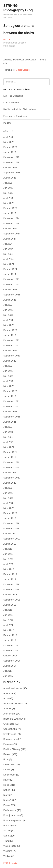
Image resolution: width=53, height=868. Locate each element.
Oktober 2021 (10, 412)
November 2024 (11, 223)
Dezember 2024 (11, 218)
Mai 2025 (8, 193)
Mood (6, 785)
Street (6, 836)
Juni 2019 (8, 554)
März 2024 (9, 264)
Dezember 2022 (11, 340)
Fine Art (7, 754)
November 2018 (11, 590)
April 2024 (8, 259)
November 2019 (11, 529)
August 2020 (10, 483)
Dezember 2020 (11, 462)
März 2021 (9, 447)
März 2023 (9, 325)
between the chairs (19, 33)
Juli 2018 (8, 610)
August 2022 (10, 361)
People (7, 805)
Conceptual (9, 729)
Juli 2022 (8, 366)
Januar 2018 (10, 640)
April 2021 (8, 442)
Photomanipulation (13, 820)
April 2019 (8, 564)
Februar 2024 (10, 269)
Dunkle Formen (11, 103)
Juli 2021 (8, 427)
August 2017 (10, 666)
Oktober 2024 (10, 229)
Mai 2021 (8, 437)
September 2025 (12, 173)
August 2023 (10, 300)
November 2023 (11, 285)
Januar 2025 (10, 213)
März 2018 (9, 630)
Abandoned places (13, 688)
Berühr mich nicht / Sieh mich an (20, 109)
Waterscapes (10, 846)
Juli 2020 (8, 488)
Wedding (8, 851)
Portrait (7, 826)
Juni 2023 (8, 310)
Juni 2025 (8, 188)
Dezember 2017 (11, 645)
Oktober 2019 (10, 534)
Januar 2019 (10, 579)
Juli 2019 (8, 549)
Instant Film (9, 765)
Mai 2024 (8, 254)
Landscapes (9, 775)
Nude (7, 40)
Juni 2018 (8, 615)
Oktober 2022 (10, 351)
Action (7, 698)
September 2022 (12, 356)
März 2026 (9, 142)
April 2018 (8, 625)
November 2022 (11, 346)
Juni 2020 (8, 493)
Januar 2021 (10, 457)
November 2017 (11, 651)
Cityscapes (9, 724)
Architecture (9, 714)
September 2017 (12, 661)
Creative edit (10, 734)
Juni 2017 (8, 676)
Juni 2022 (8, 371)
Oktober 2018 (10, 595)
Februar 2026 (10, 147)
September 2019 (12, 539)
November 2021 (11, 407)
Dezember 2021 (11, 401)
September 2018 (12, 600)
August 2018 (10, 605)
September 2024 (12, 234)
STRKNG (7, 863)
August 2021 (10, 422)
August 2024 (10, 239)
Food (6, 759)
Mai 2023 (8, 315)
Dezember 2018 (11, 584)
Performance (10, 810)
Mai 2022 (8, 376)
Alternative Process (13, 704)
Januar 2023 (10, 335)
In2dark (7, 123)
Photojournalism (12, 815)
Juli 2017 (8, 671)
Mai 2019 (8, 559)
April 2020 (8, 503)
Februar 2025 (10, 208)
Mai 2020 (8, 498)
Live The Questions (13, 96)
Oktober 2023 (10, 290)
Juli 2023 (8, 305)
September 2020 (12, 478)
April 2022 (8, 381)
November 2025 (11, 162)
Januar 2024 (10, 274)
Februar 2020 (10, 513)
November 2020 (11, 468)
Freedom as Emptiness (15, 116)
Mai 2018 (8, 620)
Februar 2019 (10, 574)
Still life (7, 831)
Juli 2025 (8, 183)
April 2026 (8, 137)
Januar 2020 (10, 518)
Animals (7, 709)
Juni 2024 (8, 249)
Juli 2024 (8, 244)
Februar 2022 (10, 391)
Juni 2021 (8, 432)
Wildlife (7, 856)
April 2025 (8, 198)
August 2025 (10, 178)
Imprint (14, 863)
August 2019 (10, 544)
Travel (7, 841)
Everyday (8, 744)
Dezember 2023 (11, 279)
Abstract (8, 693)
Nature (7, 790)
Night (6, 795)
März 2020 (9, 508)
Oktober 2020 (10, 473)
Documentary (10, 739)
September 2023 (12, 295)
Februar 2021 (10, 452)
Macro (7, 780)
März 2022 (9, 386)
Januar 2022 (10, 396)
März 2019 (9, 569)
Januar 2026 (10, 152)
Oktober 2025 (10, 168)
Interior (7, 770)
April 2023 (8, 320)
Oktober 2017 (10, 656)
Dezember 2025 (11, 157)
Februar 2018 (10, 635)
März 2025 (9, 203)
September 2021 (12, 417)
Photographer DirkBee (15, 43)
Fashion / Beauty (12, 749)
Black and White (12, 719)
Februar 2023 (10, 330)
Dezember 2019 (11, 523)
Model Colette (23, 70)
